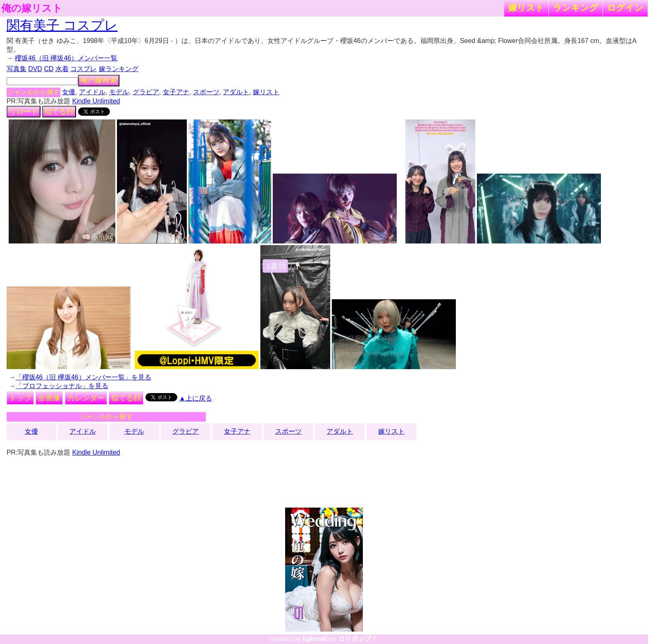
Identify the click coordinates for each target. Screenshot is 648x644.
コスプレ (83, 69)
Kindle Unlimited (96, 101)
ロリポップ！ (358, 639)
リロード (24, 112)
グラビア (146, 92)
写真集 (17, 69)
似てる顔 (59, 112)
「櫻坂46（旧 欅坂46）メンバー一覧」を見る (83, 377)
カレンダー (86, 398)
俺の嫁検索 (99, 81)
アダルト (236, 92)
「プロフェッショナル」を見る (62, 386)
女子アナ (176, 92)
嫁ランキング (119, 69)
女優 (69, 92)
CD (49, 69)
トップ (20, 398)
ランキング (576, 8)
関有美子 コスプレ (62, 25)
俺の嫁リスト (32, 8)
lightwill (315, 639)
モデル (119, 92)
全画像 (49, 398)
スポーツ (206, 92)
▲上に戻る (195, 398)
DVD (35, 69)
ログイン (625, 8)
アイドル (92, 92)
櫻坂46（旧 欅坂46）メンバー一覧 (66, 58)
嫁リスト (526, 8)
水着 (62, 69)
